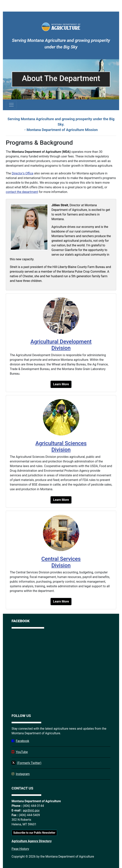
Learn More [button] (61, 384)
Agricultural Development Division (61, 345)
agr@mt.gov (31, 810)
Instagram (23, 774)
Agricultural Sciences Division (61, 447)
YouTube (22, 752)
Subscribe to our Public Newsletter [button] (34, 833)
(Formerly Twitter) (29, 763)
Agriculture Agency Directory (32, 841)
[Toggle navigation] (11, 105)
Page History (20, 849)
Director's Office (23, 173)
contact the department (22, 192)
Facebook (22, 741)
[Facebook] (61, 670)
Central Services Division (61, 562)
